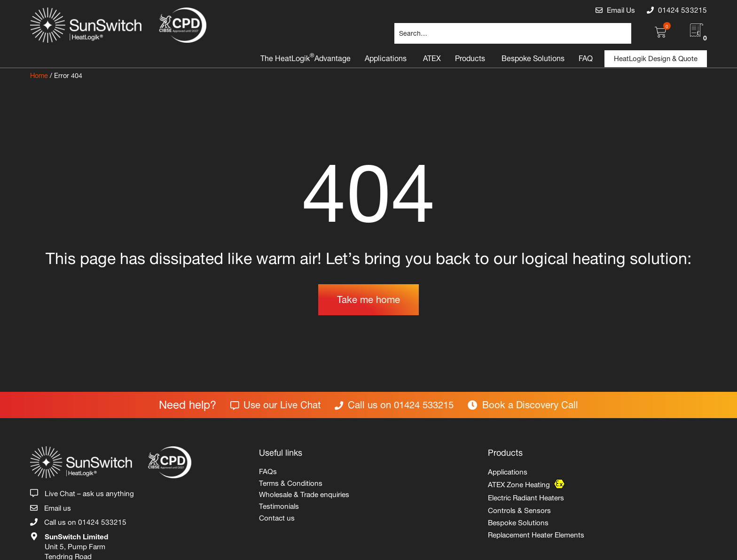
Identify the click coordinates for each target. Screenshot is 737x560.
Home (39, 74)
